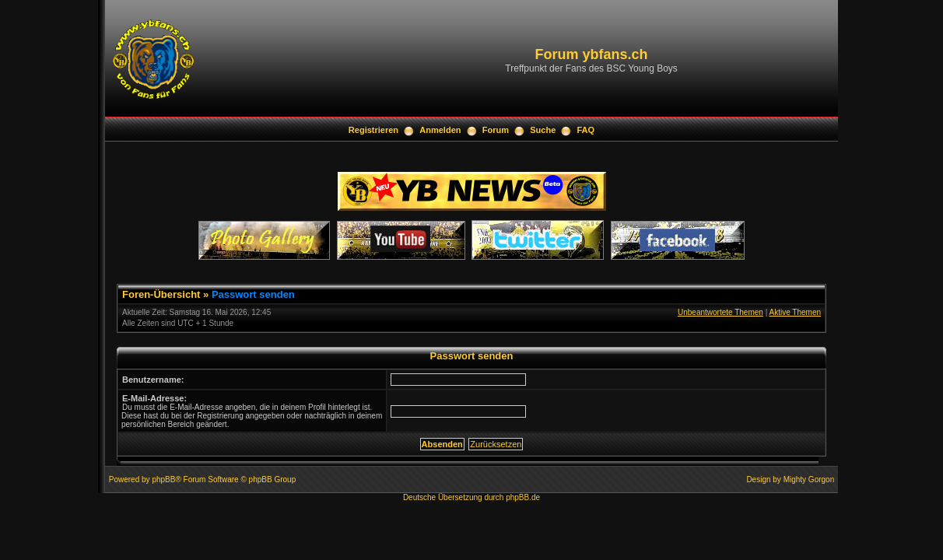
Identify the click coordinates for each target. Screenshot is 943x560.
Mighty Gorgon (809, 479)
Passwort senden (253, 294)
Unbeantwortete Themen (720, 312)
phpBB (163, 479)
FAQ (586, 130)
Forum (496, 130)
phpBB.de (523, 497)
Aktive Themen (795, 312)
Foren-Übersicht (161, 294)
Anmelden (440, 130)
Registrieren (373, 130)
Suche (543, 130)
